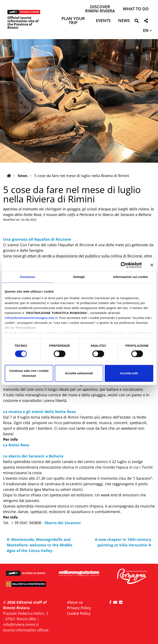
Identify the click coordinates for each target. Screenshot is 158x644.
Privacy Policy (79, 608)
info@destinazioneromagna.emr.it (31, 318)
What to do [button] (136, 9)
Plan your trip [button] (73, 21)
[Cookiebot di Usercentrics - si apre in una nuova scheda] (124, 265)
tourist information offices (26, 630)
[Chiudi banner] (152, 265)
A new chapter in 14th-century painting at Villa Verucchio (123, 542)
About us (75, 602)
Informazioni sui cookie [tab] (131, 277)
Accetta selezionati (79, 373)
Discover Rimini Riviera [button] (100, 9)
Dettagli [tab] (79, 277)
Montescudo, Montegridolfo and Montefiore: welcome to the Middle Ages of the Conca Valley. (40, 545)
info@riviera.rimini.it (21, 624)
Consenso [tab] (27, 277)
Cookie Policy (79, 613)
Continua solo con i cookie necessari (29, 373)
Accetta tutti (129, 373)
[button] (137, 22)
